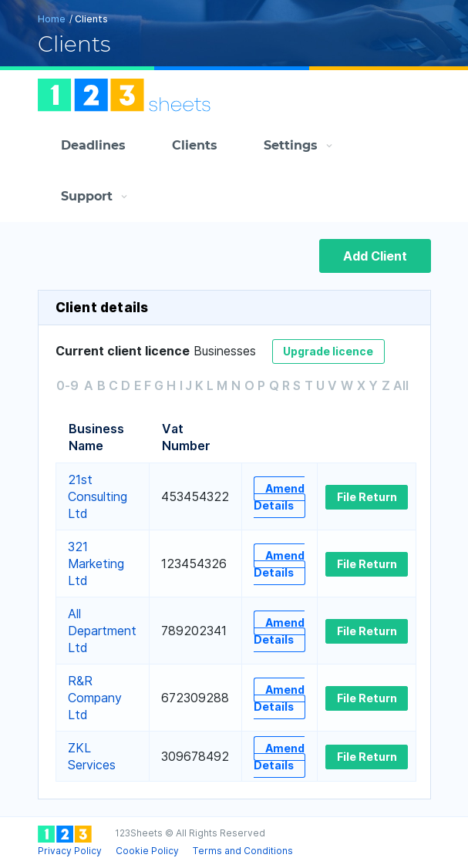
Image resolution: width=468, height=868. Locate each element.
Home (52, 19)
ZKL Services (92, 756)
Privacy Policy (70, 851)
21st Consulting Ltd (98, 496)
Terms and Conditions (243, 851)
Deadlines (93, 145)
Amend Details (279, 497)
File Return (367, 497)
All (401, 385)
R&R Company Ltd (95, 698)
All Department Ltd (102, 631)
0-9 (67, 385)
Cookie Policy (147, 851)
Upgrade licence (328, 351)
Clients (195, 145)
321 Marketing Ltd (96, 564)
